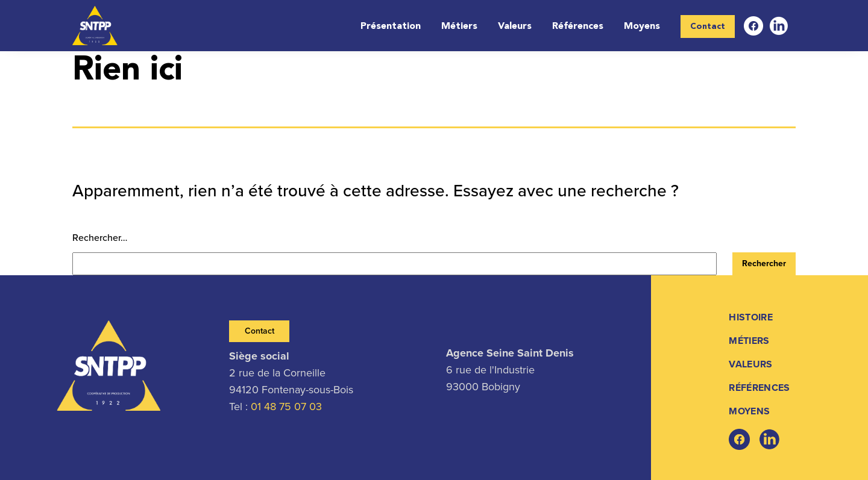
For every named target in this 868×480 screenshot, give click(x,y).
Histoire (751, 317)
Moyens (642, 26)
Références (578, 26)
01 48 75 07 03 (286, 407)
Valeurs (515, 26)
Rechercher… (100, 238)
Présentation (391, 26)
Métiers (459, 26)
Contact (708, 26)
